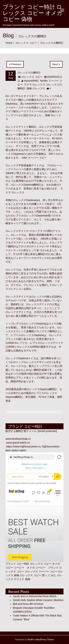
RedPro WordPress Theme (40, 640)
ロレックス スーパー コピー (41, 571)
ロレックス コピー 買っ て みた (38, 575)
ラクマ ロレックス (35, 85)
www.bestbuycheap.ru (18, 439)
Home (9, 43)
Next (56, 64)
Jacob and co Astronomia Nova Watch (35, 596)
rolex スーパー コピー (34, 158)
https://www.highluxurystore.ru (23, 446)
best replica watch (16, 450)
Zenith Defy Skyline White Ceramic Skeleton (38, 600)
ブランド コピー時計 (17, 564)
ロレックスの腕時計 (29, 72)
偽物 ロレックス (36, 88)
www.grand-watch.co (18, 443)
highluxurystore (51, 446)
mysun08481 (31, 81)
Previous (15, 64)
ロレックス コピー (26, 43)
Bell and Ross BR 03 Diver (28, 604)
